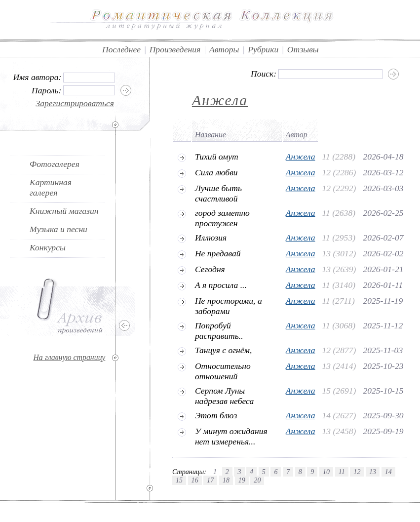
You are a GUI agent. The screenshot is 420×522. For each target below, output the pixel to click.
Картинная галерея (51, 187)
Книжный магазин (64, 211)
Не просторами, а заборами (229, 306)
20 (257, 480)
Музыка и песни (58, 229)
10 (326, 472)
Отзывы (303, 49)
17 (210, 480)
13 (373, 472)
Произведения (175, 49)
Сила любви (216, 172)
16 (195, 480)
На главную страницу (69, 357)
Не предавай (218, 253)
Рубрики (263, 49)
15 (179, 480)
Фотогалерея (55, 164)
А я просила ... (221, 285)
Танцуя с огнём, (223, 350)
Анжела (220, 100)
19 (242, 480)
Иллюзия (211, 238)
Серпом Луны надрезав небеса (224, 396)
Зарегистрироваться (75, 103)
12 (357, 472)
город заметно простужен (222, 218)
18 (226, 480)
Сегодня (210, 269)
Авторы (224, 49)
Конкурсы (48, 247)
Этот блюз (216, 415)
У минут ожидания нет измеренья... (231, 436)
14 (388, 472)
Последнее (121, 49)
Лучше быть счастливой (218, 193)
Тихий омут (217, 157)
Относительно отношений (223, 371)
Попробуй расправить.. (219, 331)
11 (342, 472)
